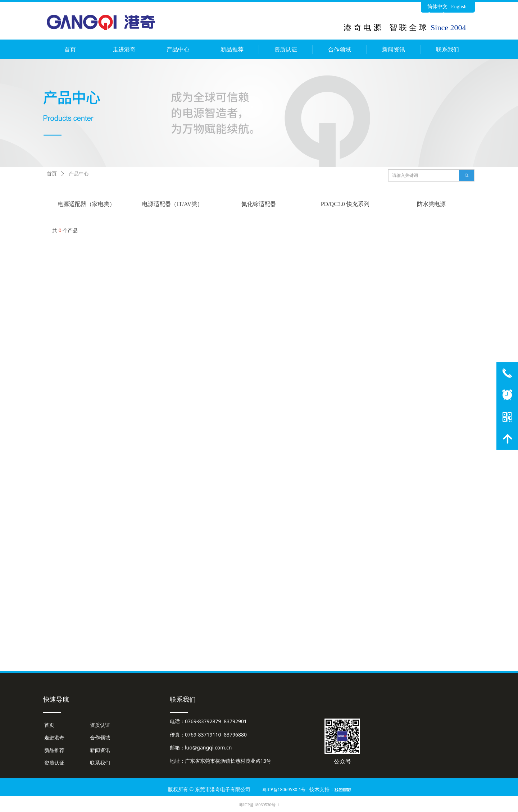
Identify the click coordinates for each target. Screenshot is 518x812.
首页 (52, 174)
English (459, 7)
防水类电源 (431, 204)
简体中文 (437, 7)
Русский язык (442, 14)
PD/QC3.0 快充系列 (345, 204)
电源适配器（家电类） (86, 204)
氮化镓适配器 (259, 204)
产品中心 (79, 174)
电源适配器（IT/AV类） (172, 204)
